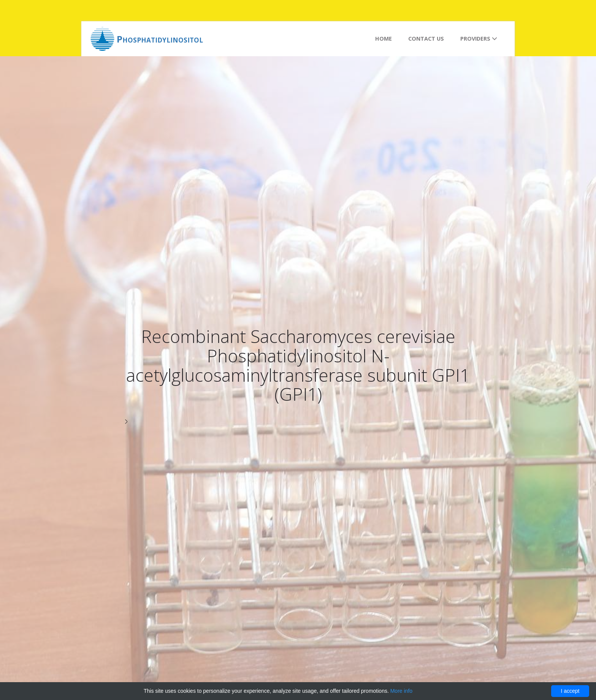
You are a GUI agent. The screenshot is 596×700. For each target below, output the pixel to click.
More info (401, 691)
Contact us (426, 39)
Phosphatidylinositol (160, 39)
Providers (479, 39)
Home (384, 39)
